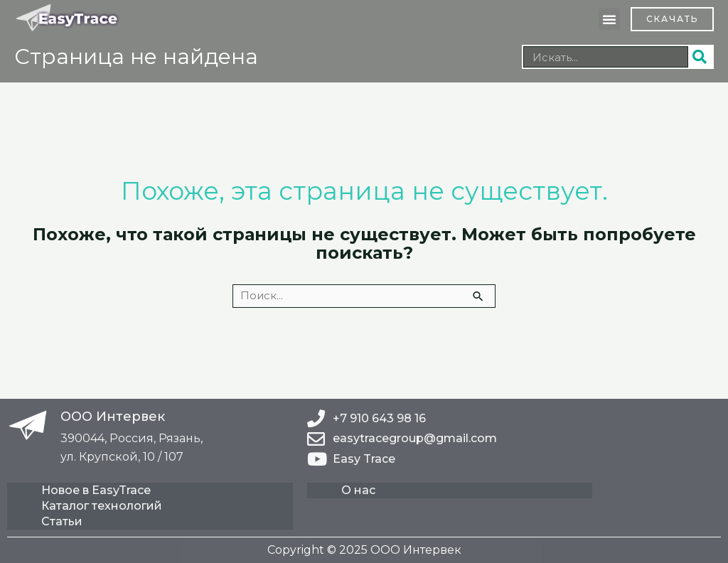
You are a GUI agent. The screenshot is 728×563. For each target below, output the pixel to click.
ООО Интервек (113, 417)
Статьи (62, 521)
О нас (358, 490)
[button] (609, 19)
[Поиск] (700, 57)
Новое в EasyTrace (96, 490)
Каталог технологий (102, 506)
